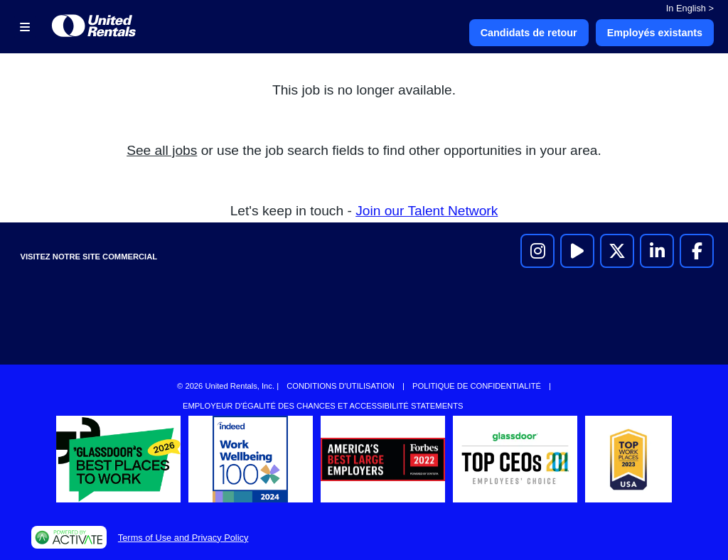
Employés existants (655, 33)
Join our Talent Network (427, 211)
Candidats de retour (529, 33)
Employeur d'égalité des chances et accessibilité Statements (323, 406)
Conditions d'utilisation (341, 386)
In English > (690, 8)
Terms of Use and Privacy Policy (183, 538)
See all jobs (162, 150)
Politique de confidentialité (477, 386)
